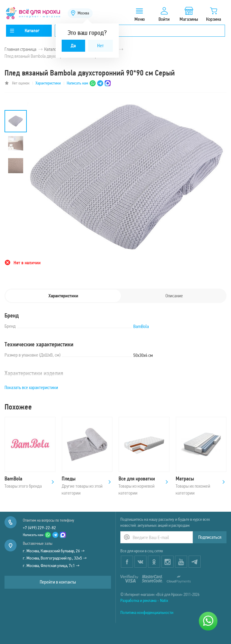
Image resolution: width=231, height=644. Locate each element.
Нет (100, 46)
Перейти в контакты (58, 582)
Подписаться (210, 537)
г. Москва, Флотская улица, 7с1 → (51, 566)
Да (73, 46)
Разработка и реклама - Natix (144, 600)
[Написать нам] (208, 621)
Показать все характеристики (31, 387)
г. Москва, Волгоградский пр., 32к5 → (55, 558)
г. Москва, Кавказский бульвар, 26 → (54, 551)
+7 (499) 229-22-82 (39, 528)
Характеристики (48, 83)
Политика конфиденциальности (147, 612)
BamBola (141, 326)
